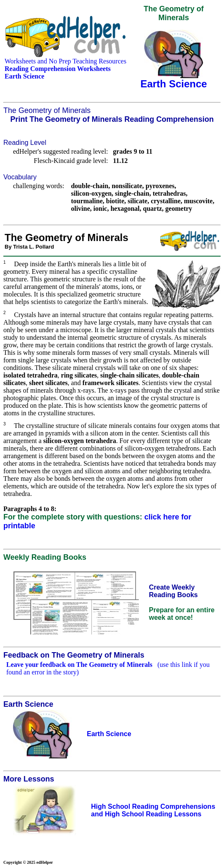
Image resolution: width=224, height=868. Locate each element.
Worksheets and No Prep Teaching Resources (65, 61)
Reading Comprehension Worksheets (58, 69)
